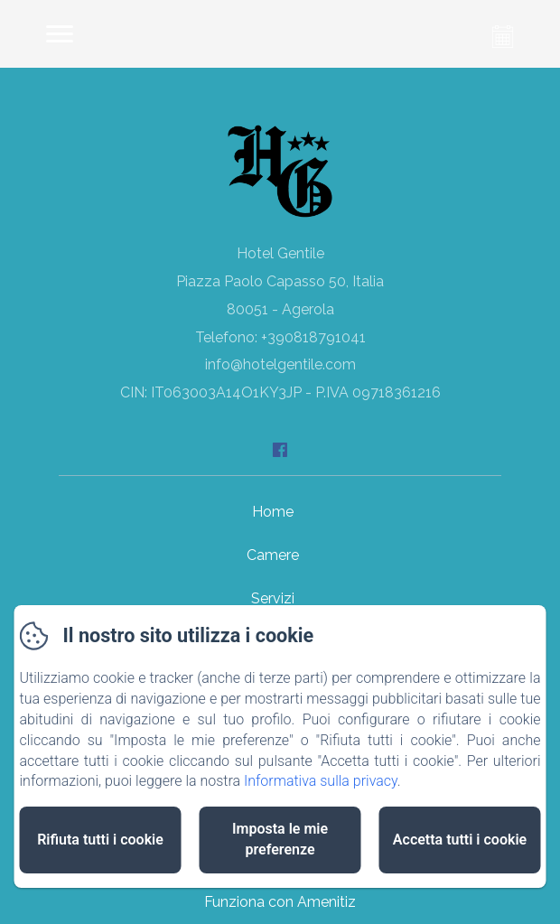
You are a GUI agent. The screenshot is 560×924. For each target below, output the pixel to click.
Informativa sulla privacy (321, 781)
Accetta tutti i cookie (460, 840)
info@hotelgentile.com (280, 364)
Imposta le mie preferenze (280, 839)
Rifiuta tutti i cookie (100, 840)
